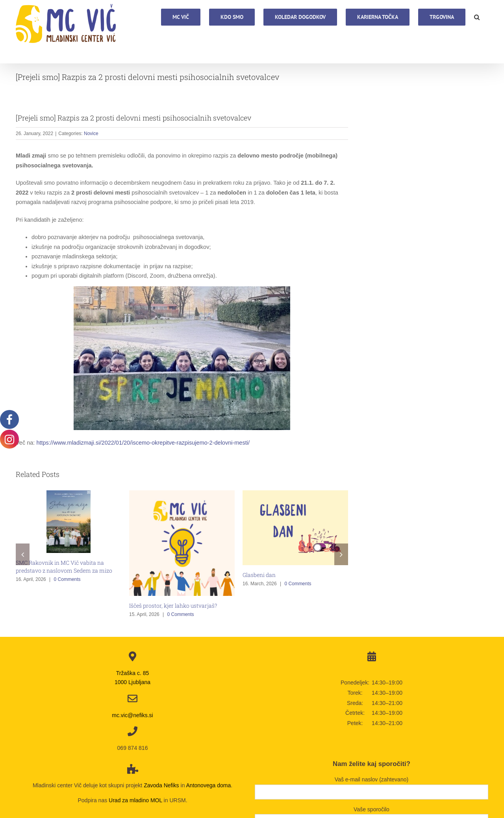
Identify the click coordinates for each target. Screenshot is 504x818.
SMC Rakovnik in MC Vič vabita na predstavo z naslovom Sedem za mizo (64, 567)
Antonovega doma (209, 785)
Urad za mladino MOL (135, 800)
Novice (91, 134)
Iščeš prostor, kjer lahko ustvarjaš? (173, 606)
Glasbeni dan (259, 575)
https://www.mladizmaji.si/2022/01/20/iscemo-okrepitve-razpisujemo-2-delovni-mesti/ (143, 443)
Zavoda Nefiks (161, 785)
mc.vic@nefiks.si (132, 715)
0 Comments (67, 579)
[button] (477, 17)
